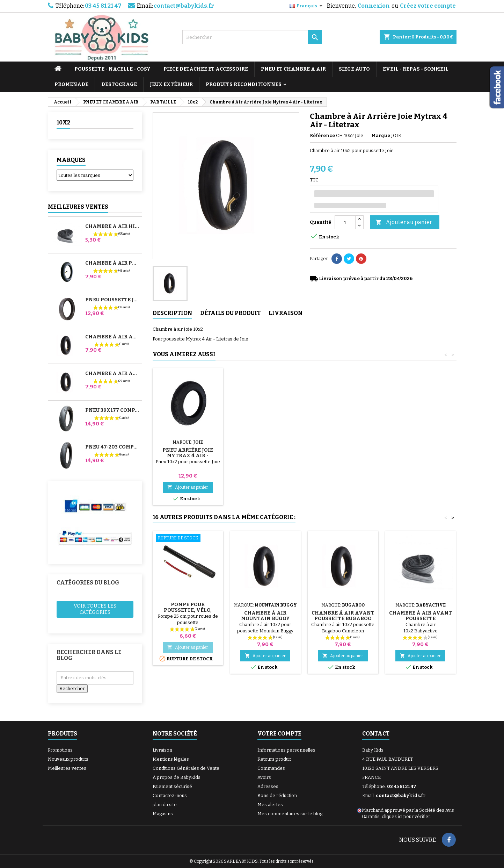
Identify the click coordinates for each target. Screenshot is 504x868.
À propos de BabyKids (177, 777)
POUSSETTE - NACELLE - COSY (112, 69)
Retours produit (274, 759)
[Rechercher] (252, 37)
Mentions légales (171, 759)
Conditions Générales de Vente (186, 768)
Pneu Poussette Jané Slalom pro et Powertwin (112, 300)
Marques (71, 160)
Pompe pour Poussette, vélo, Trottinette (188, 447)
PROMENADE (71, 84)
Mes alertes (270, 805)
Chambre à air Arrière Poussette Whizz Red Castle (112, 374)
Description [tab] (172, 313)
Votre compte (279, 734)
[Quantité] (345, 222)
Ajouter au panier (404, 223)
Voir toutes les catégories (95, 609)
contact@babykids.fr (184, 6)
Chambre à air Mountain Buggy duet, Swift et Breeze (265, 619)
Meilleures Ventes (78, 207)
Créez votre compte (428, 6)
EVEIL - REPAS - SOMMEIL (416, 69)
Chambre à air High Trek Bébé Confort (112, 227)
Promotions (60, 750)
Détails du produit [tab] (230, 313)
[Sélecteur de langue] (307, 6)
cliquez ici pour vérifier (406, 816)
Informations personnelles (286, 750)
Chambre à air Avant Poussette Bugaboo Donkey (112, 337)
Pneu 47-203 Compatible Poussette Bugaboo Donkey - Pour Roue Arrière (112, 447)
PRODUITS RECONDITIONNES (244, 84)
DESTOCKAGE (119, 84)
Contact (376, 734)
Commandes (271, 768)
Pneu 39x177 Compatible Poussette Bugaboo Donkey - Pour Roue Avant (112, 410)
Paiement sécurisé (172, 786)
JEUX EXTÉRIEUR (171, 84)
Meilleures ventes (67, 768)
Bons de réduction (277, 795)
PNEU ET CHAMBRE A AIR (293, 69)
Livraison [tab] (286, 313)
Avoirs (264, 777)
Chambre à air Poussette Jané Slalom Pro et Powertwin (112, 263)
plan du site (165, 805)
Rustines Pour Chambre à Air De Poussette (343, 447)
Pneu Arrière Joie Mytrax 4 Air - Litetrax (420, 456)
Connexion (374, 6)
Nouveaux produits (68, 759)
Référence (322, 135)
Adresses (268, 786)
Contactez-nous (170, 795)
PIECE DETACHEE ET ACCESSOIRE (206, 69)
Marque (381, 135)
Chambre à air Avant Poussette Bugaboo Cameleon (343, 619)
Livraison (162, 750)
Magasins (163, 814)
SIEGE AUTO (354, 69)
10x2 (63, 123)
